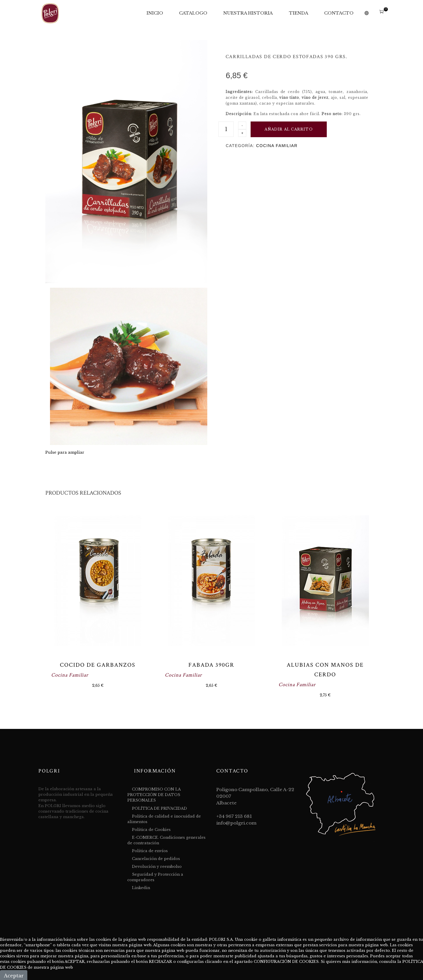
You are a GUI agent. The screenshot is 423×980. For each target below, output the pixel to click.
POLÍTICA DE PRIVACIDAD (159, 808)
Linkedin (141, 888)
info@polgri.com (236, 823)
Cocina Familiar (277, 146)
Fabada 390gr (211, 665)
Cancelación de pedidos (156, 859)
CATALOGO (193, 13)
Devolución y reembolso (157, 867)
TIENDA (299, 13)
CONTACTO (339, 13)
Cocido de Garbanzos (98, 665)
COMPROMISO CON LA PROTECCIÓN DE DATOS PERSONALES (154, 795)
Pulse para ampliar (65, 452)
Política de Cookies (151, 830)
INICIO (155, 13)
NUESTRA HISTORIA (248, 13)
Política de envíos (150, 851)
